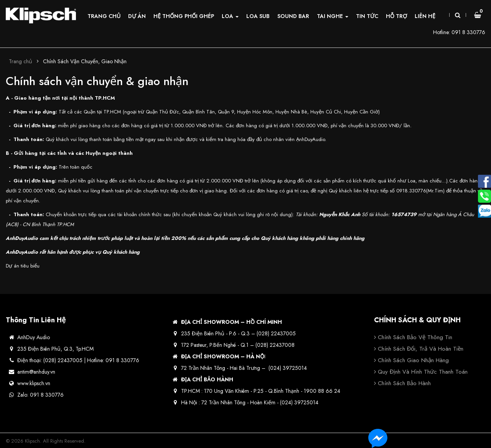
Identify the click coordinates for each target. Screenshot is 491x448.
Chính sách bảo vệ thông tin (415, 337)
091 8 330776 (468, 32)
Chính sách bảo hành (404, 383)
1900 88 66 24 (322, 391)
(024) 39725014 (288, 368)
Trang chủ (21, 61)
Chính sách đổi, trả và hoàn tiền (421, 349)
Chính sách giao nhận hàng (413, 360)
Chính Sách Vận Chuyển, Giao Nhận (85, 61)
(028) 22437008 (275, 345)
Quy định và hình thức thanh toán (423, 372)
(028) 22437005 (276, 333)
